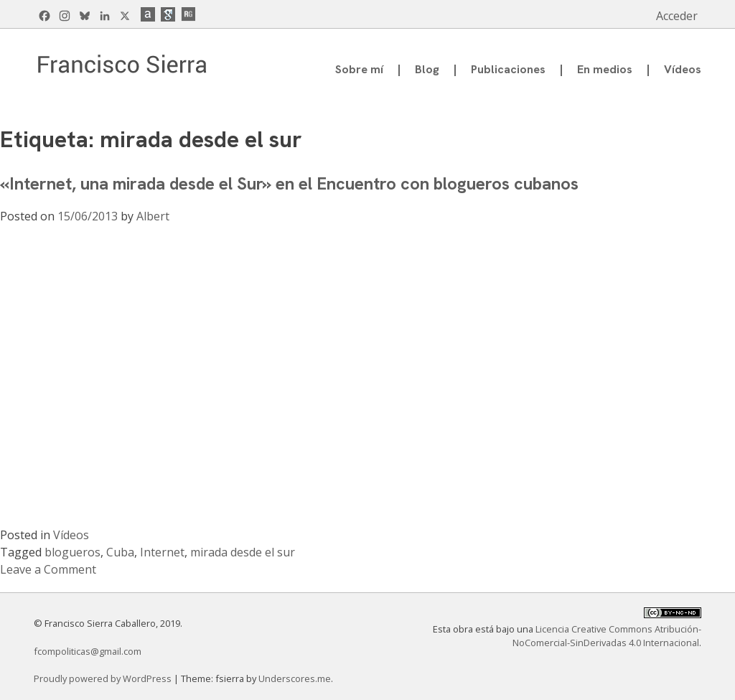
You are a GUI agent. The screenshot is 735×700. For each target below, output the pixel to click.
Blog (427, 69)
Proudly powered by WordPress (104, 678)
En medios (605, 69)
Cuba (120, 552)
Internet (162, 552)
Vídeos (683, 69)
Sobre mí (359, 69)
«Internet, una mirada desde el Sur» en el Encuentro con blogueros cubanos (289, 183)
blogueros (72, 552)
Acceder (677, 16)
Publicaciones (508, 69)
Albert (153, 216)
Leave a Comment (48, 569)
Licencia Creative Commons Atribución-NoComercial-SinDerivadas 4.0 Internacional (607, 636)
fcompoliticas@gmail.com (88, 651)
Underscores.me (295, 678)
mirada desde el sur (243, 552)
